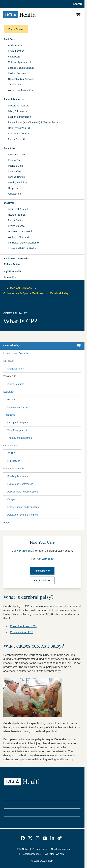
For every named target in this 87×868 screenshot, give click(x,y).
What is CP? (10, 376)
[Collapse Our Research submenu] (80, 446)
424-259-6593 (25, 551)
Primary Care (15, 160)
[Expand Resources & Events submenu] (52, 469)
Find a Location (16, 51)
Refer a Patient (12, 264)
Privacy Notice (40, 849)
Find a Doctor (15, 45)
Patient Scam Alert (18, 139)
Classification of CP (22, 632)
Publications (14, 461)
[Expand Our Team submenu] (47, 361)
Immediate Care (16, 155)
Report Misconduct (31, 854)
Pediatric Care (16, 166)
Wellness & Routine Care (21, 90)
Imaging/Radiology (18, 182)
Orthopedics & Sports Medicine (23, 293)
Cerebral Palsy (59, 293)
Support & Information (19, 117)
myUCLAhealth (12, 271)
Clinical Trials (15, 85)
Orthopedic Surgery (18, 422)
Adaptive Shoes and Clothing (23, 515)
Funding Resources (18, 476)
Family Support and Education (23, 507)
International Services (19, 134)
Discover (9, 203)
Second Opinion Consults (21, 68)
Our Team (8, 361)
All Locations (15, 194)
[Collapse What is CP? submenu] (80, 376)
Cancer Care (15, 171)
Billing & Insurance (18, 111)
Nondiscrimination (60, 849)
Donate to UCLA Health (20, 231)
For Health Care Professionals (24, 243)
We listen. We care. (55, 854)
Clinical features (16, 384)
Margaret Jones (16, 369)
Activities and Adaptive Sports (23, 492)
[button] (42, 259)
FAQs (6, 522)
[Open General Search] (76, 4)
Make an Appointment (19, 62)
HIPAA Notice (22, 849)
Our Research (11, 446)
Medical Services (17, 73)
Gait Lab (12, 399)
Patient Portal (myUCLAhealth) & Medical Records (34, 122)
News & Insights (16, 215)
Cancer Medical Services (21, 79)
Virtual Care (14, 57)
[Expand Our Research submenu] (49, 446)
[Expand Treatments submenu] (47, 415)
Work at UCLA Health (19, 237)
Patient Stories (16, 220)
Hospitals (13, 188)
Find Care (9, 39)
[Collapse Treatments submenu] (80, 415)
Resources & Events (14, 469)
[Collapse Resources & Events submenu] (80, 469)
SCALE (11, 453)
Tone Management (17, 430)
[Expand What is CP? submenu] (48, 376)
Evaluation (9, 392)
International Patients (18, 407)
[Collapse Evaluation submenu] (80, 392)
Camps (11, 499)
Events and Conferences (20, 484)
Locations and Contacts (16, 353)
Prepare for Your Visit (19, 106)
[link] (23, 838)
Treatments (9, 415)
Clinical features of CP (23, 626)
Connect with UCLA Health (22, 248)
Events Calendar (17, 226)
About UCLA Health (18, 209)
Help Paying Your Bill (19, 128)
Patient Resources (14, 99)
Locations (10, 148)
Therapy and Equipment (20, 438)
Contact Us (10, 277)
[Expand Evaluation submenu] (47, 392)
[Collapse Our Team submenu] (80, 361)
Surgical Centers (17, 177)
